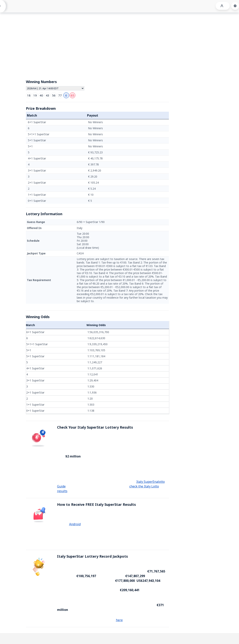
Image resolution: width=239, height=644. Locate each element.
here (119, 620)
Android (75, 524)
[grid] (97, 161)
